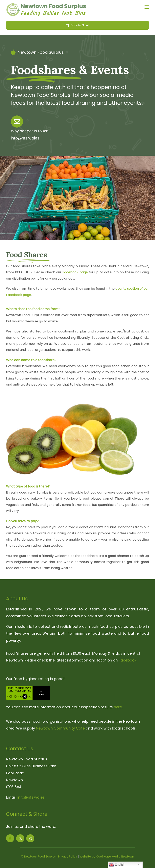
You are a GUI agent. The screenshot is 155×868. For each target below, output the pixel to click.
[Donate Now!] (77, 25)
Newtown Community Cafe (60, 728)
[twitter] (20, 838)
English (117, 865)
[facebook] (10, 838)
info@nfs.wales (31, 797)
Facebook (128, 660)
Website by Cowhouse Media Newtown (107, 856)
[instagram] (30, 838)
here (118, 707)
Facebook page (75, 272)
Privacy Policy (68, 856)
